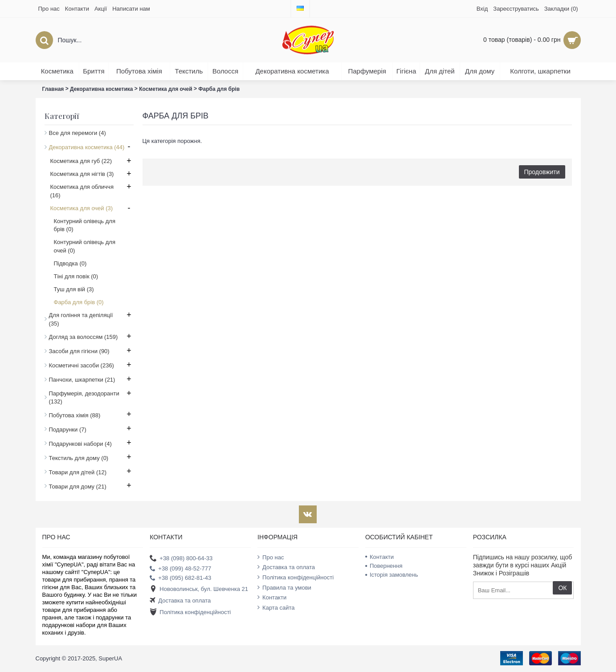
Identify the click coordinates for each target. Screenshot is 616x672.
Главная (53, 89)
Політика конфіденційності (190, 613)
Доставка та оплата (180, 601)
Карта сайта (276, 607)
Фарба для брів (219, 89)
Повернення (384, 566)
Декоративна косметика (101, 89)
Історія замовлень (392, 575)
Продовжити (542, 172)
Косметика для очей (165, 89)
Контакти (272, 597)
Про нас (271, 557)
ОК (562, 588)
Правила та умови (284, 587)
